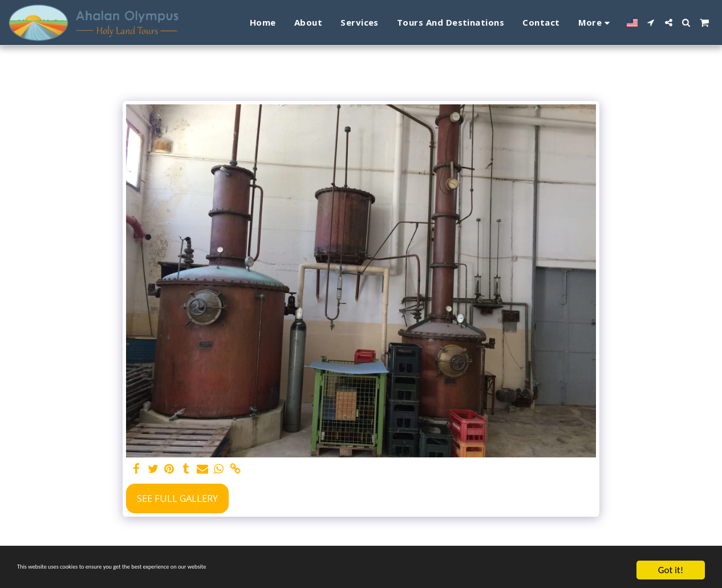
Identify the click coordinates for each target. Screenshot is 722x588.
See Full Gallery (177, 498)
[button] (651, 23)
